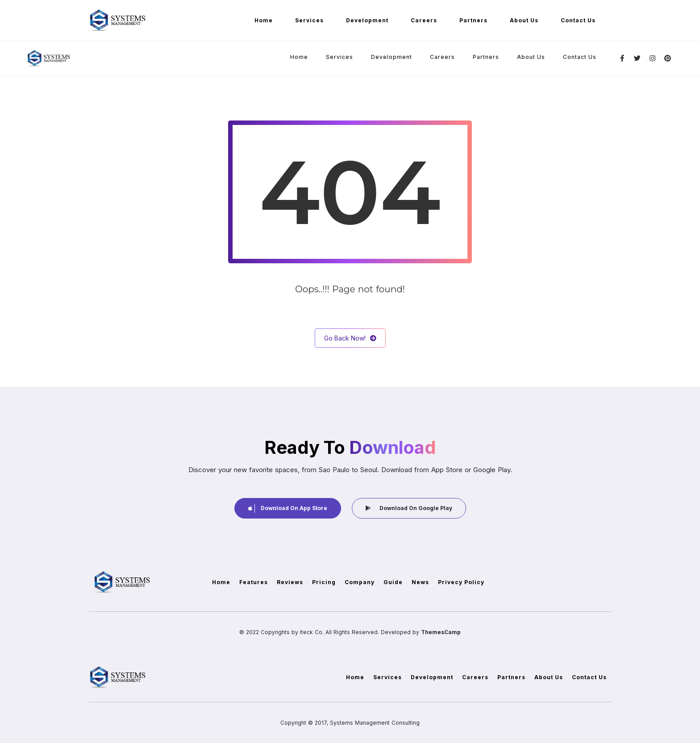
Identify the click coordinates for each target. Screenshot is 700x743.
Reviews (290, 582)
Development (367, 20)
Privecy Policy (461, 582)
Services (309, 20)
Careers (424, 20)
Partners (473, 20)
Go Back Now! (350, 338)
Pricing (324, 582)
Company (360, 582)
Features (254, 582)
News (420, 582)
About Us (524, 20)
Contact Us (578, 20)
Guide (393, 582)
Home (264, 20)
